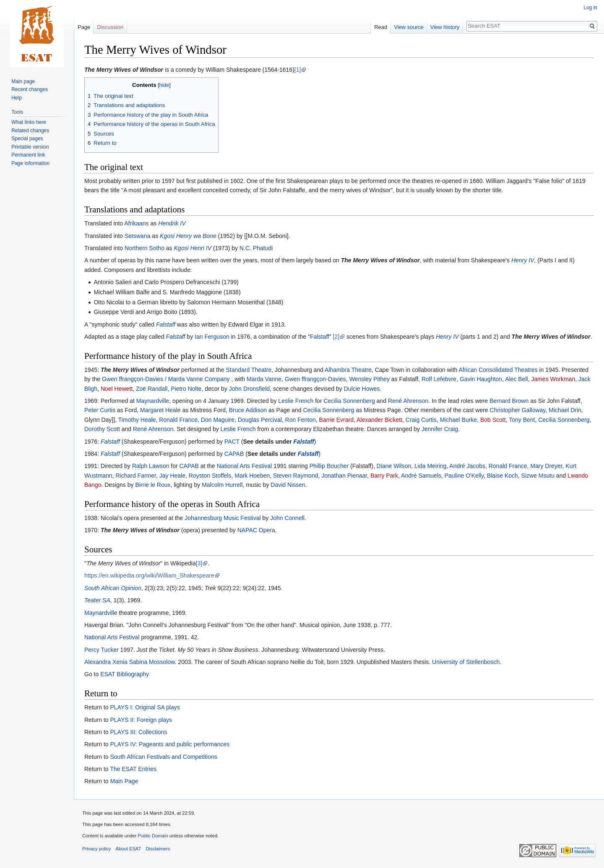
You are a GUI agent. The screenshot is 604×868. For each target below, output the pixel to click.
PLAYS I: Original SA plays (145, 707)
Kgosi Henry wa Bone (188, 236)
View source (409, 27)
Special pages (27, 139)
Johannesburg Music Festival (223, 518)
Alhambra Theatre (348, 370)
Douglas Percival (260, 420)
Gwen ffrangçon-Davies (315, 379)
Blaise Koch (502, 476)
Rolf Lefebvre (439, 379)
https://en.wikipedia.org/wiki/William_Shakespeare (149, 575)
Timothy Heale (137, 420)
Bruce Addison (248, 410)
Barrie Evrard (336, 420)
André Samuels (421, 476)
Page (84, 27)
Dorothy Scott (102, 429)
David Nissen (288, 485)
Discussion (110, 27)
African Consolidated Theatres (498, 370)
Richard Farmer (135, 476)
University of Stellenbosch (466, 662)
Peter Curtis (100, 410)
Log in (590, 8)
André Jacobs (467, 466)
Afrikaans (136, 223)
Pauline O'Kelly (464, 476)
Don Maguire (218, 420)
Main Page (124, 781)
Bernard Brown (509, 401)
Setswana (137, 236)
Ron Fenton (301, 420)
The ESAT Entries (133, 769)
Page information (30, 163)
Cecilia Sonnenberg (349, 401)
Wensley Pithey (370, 379)
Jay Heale (172, 476)
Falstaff (166, 324)
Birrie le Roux (153, 485)
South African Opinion (113, 588)
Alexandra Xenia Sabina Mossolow (130, 662)
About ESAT (129, 849)
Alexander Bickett (379, 420)
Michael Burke (458, 420)
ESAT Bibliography (125, 674)
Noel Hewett (117, 389)
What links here (29, 122)
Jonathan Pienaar (344, 476)
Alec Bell (516, 379)
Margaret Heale (160, 410)
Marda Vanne (264, 379)
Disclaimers (158, 849)
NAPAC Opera (256, 530)
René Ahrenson (408, 401)
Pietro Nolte (186, 389)
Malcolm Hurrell (222, 485)
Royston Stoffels (210, 476)
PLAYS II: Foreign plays (141, 720)
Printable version (30, 147)
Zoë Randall (152, 389)
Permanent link (28, 155)
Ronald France (178, 420)
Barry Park (384, 476)
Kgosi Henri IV (193, 248)
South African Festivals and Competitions (163, 757)
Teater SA (97, 600)
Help (17, 98)
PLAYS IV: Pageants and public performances (170, 744)
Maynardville (153, 401)
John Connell (287, 518)
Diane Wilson (394, 466)
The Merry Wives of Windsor (380, 260)
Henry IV (523, 260)
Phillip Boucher (329, 466)
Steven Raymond (295, 476)
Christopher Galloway (518, 410)
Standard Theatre (249, 370)
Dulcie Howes (362, 389)
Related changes (30, 131)
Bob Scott (493, 420)
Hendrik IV (172, 223)
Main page (23, 81)
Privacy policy (96, 849)
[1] (298, 70)
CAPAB (234, 454)
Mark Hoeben (252, 476)
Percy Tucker (102, 650)
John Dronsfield (249, 389)
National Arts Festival (245, 466)
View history (445, 27)
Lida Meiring (430, 466)
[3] (199, 563)
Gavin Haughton (481, 379)
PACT (232, 442)
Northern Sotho (144, 248)
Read (381, 27)
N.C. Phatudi (256, 248)
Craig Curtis (421, 420)
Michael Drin (565, 410)
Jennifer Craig (440, 429)
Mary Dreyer (546, 466)
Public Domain (153, 836)
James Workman (553, 379)
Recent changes (30, 89)
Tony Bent (522, 420)
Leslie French (296, 401)
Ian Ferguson (212, 337)
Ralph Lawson (151, 466)
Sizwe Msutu (538, 476)
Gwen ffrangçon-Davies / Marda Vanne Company (166, 379)
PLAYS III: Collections (138, 732)
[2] (336, 337)
